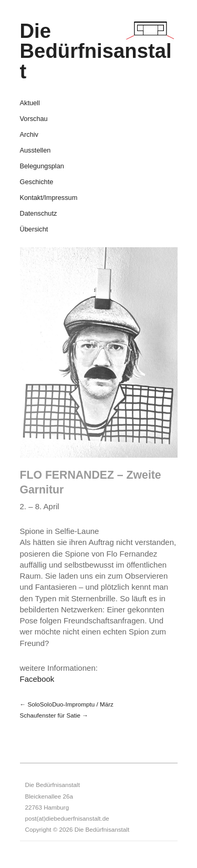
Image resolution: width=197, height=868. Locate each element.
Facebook (37, 679)
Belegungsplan (42, 166)
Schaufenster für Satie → (54, 715)
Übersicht (34, 230)
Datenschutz (39, 214)
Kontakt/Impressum (49, 198)
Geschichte (37, 182)
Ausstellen (35, 151)
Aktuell (30, 103)
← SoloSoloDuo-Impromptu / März (67, 704)
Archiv (29, 135)
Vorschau (34, 119)
